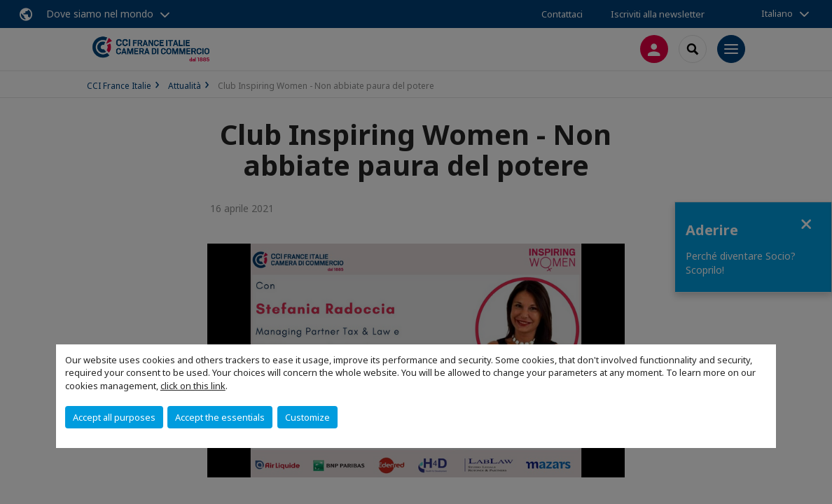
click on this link (193, 386)
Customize (307, 417)
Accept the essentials (220, 417)
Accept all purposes (114, 417)
